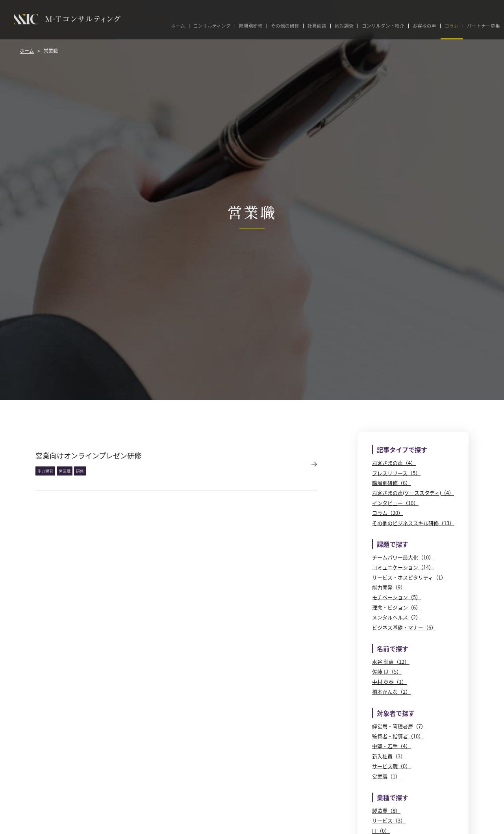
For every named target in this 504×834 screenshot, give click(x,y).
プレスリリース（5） (396, 473)
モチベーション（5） (397, 597)
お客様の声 (424, 26)
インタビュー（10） (395, 503)
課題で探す (393, 544)
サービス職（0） (391, 766)
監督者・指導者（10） (398, 736)
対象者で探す (396, 713)
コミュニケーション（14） (403, 567)
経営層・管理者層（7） (399, 726)
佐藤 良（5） (387, 671)
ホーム (178, 26)
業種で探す (393, 797)
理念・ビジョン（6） (397, 607)
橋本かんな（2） (391, 692)
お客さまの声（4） (394, 463)
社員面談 (317, 26)
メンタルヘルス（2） (397, 617)
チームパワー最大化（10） (403, 557)
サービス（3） (389, 820)
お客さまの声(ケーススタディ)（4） (413, 493)
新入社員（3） (389, 756)
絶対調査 (344, 26)
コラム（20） (388, 513)
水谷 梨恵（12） (391, 662)
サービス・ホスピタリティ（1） (409, 577)
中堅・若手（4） (391, 746)
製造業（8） (386, 811)
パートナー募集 (484, 26)
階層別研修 (251, 26)
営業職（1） (386, 776)
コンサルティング (212, 26)
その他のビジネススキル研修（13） (413, 523)
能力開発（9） (389, 587)
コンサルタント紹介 (383, 26)
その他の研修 (285, 26)
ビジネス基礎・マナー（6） (404, 627)
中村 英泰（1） (389, 682)
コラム (452, 26)
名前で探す (393, 648)
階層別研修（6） (391, 483)
